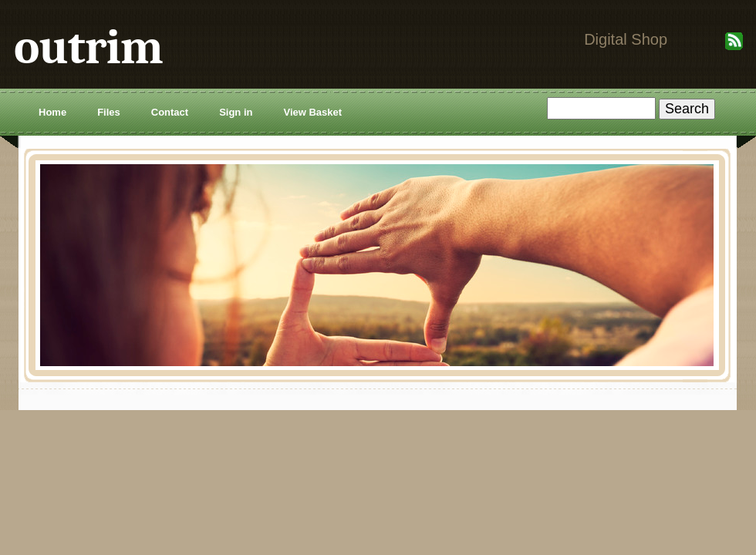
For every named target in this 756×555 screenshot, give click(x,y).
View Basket (312, 112)
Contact (170, 112)
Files (109, 112)
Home (52, 112)
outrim (88, 47)
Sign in (236, 112)
